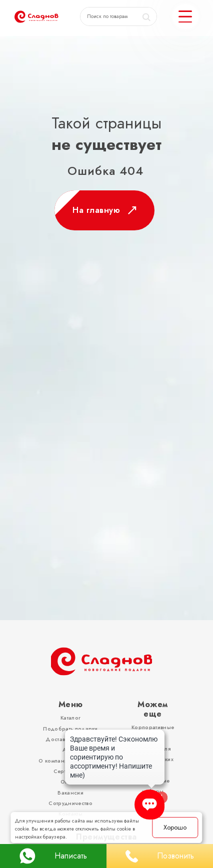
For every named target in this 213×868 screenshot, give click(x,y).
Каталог (70, 718)
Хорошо (175, 827)
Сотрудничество (70, 803)
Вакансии (70, 793)
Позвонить (160, 856)
